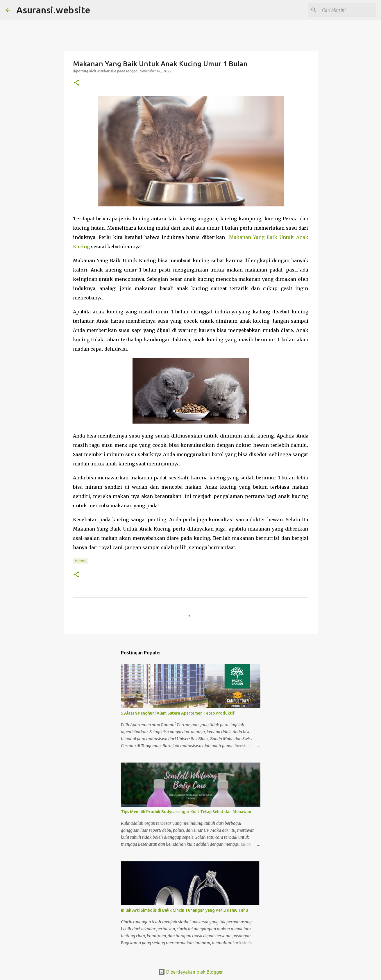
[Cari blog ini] (346, 10)
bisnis (81, 561)
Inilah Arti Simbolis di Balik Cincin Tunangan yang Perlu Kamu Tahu (184, 910)
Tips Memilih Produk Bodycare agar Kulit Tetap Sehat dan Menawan (186, 812)
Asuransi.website (53, 10)
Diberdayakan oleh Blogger (190, 972)
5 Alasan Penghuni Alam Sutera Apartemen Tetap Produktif (178, 713)
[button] (76, 83)
